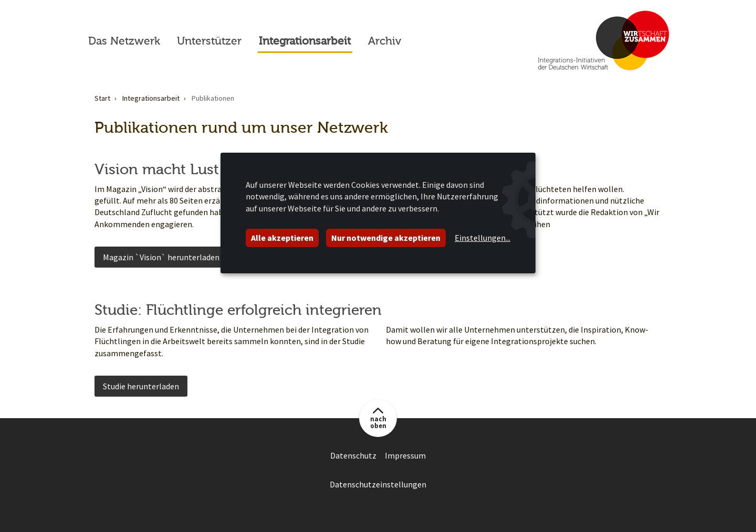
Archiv (385, 41)
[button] (378, 418)
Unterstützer (209, 41)
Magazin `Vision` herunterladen (161, 257)
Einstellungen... (482, 238)
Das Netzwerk (124, 41)
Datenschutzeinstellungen (378, 484)
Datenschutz (353, 455)
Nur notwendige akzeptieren (386, 238)
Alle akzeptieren (282, 238)
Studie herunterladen (141, 386)
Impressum (405, 455)
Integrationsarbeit (305, 41)
